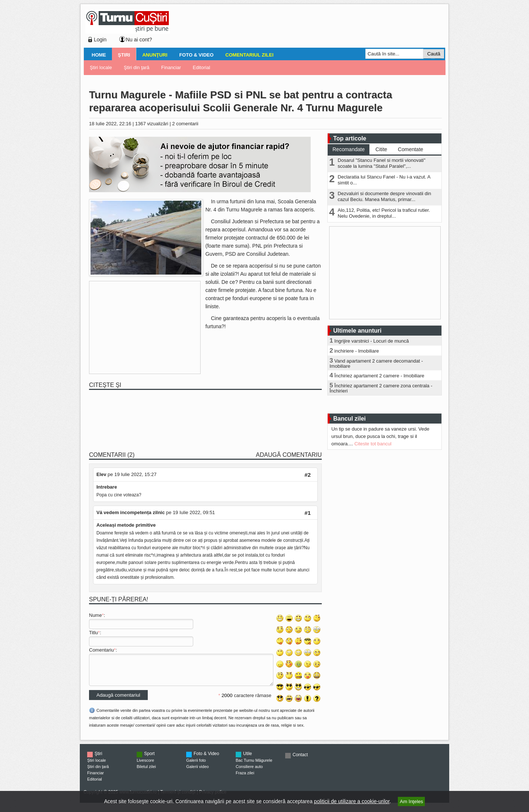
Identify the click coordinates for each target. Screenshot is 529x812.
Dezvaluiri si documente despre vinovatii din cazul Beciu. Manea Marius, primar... (384, 196)
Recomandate (349, 149)
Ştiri (124, 55)
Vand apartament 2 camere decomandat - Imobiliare (376, 363)
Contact (300, 760)
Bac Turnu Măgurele (254, 766)
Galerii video (197, 772)
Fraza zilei (245, 778)
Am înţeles (411, 801)
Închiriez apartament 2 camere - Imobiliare (379, 376)
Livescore (145, 766)
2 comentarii (185, 124)
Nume (95, 615)
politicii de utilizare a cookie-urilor (352, 801)
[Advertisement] (306, 27)
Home (99, 55)
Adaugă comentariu (289, 455)
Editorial (202, 67)
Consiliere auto (249, 772)
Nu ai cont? (139, 40)
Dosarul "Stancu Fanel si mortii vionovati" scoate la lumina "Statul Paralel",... (382, 163)
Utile (248, 759)
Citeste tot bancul (373, 444)
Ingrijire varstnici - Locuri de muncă (372, 341)
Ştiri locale (101, 67)
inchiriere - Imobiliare (357, 351)
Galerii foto (196, 766)
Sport (149, 759)
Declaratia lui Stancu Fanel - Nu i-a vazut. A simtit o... (384, 180)
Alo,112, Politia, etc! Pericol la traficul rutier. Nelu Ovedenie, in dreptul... (384, 213)
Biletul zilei (146, 772)
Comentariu (101, 650)
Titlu (93, 633)
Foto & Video (196, 55)
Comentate (410, 149)
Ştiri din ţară (136, 67)
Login (100, 40)
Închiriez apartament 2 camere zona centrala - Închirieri (381, 388)
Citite (381, 149)
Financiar (171, 67)
